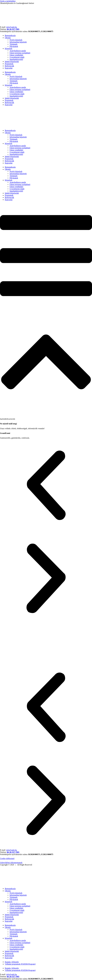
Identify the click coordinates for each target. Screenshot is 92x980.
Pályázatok (14, 46)
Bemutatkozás (10, 35)
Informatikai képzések (18, 42)
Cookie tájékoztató (7, 858)
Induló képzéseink (12, 62)
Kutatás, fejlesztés (12, 962)
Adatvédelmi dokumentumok (11, 863)
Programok (9, 64)
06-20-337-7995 (13, 29)
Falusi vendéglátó (16, 55)
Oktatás (8, 38)
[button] (46, 486)
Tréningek (13, 44)
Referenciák (9, 66)
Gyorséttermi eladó (17, 57)
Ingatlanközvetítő (16, 59)
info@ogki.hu (12, 27)
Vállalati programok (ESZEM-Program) (20, 964)
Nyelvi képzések (16, 40)
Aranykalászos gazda (18, 51)
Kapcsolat (9, 68)
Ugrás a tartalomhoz (8, 1)
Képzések (9, 49)
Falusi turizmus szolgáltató (20, 53)
